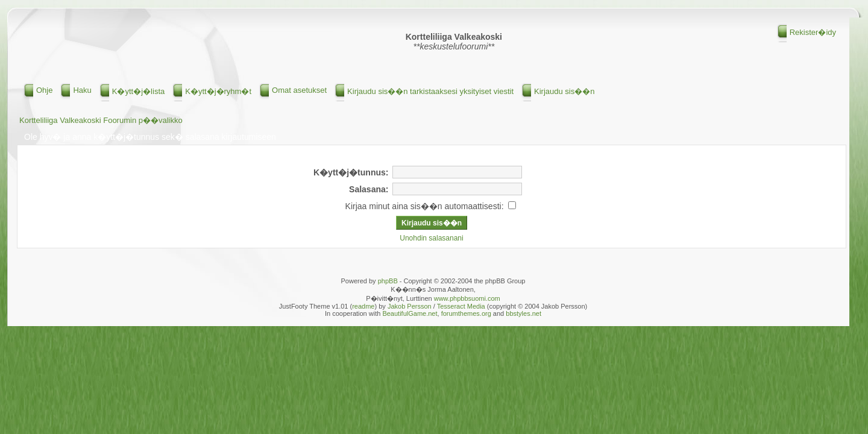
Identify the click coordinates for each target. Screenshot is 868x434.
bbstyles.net (524, 313)
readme (363, 306)
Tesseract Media (461, 306)
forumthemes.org (466, 313)
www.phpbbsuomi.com (467, 298)
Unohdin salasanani (431, 238)
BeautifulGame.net (410, 313)
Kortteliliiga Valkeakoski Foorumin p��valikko (101, 120)
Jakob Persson (410, 306)
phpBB (388, 281)
